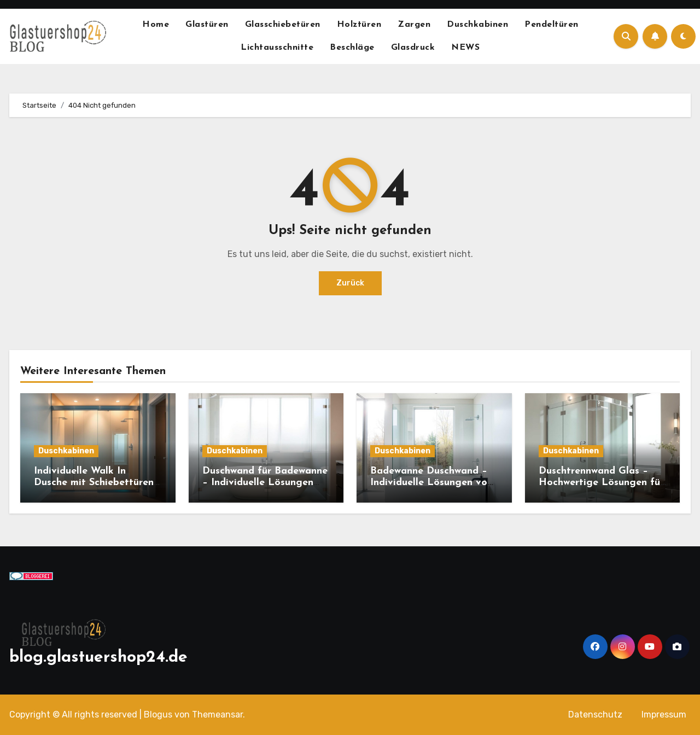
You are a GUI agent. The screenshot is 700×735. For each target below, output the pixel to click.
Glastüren (207, 25)
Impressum (664, 714)
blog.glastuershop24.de (98, 658)
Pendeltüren (552, 25)
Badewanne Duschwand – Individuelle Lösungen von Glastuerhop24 (431, 483)
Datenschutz (595, 714)
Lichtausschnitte (277, 48)
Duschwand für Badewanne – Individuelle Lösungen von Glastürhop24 (265, 483)
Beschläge (352, 48)
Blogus (158, 714)
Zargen (414, 25)
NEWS (465, 48)
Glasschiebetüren (283, 25)
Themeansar (217, 714)
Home (156, 25)
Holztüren (359, 25)
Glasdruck (413, 48)
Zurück (350, 283)
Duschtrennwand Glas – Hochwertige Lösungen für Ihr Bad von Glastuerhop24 (602, 483)
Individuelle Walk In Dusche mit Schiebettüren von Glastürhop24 (94, 483)
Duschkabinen (477, 25)
